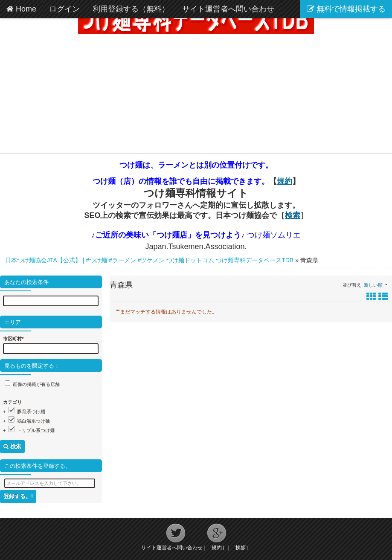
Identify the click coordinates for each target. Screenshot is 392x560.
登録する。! (18, 496)
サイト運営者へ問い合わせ (172, 548)
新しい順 (373, 285)
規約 (285, 181)
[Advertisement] (196, 94)
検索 (293, 215)
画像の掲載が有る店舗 (36, 384)
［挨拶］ (241, 548)
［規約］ (217, 548)
